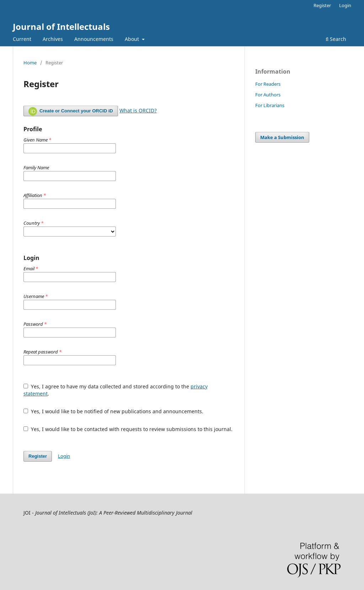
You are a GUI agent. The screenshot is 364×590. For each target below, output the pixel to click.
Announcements (94, 39)
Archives (53, 39)
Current (22, 39)
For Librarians (270, 105)
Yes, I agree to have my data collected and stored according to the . (116, 390)
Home (30, 63)
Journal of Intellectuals (61, 26)
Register (322, 5)
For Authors (268, 95)
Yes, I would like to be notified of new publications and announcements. (113, 411)
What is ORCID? (138, 110)
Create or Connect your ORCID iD (71, 111)
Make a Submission (282, 137)
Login (345, 5)
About (133, 39)
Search (336, 39)
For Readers (268, 84)
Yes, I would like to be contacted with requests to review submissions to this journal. (128, 429)
